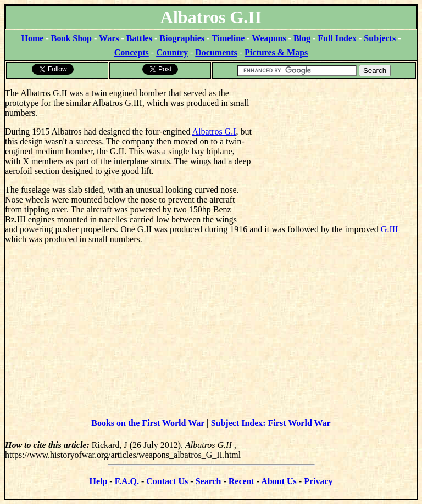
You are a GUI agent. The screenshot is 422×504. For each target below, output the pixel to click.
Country (172, 52)
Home (33, 38)
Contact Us (167, 481)
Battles (139, 38)
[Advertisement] (334, 148)
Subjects (380, 38)
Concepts (132, 52)
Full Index (338, 38)
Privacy (318, 481)
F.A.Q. (127, 481)
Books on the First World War (148, 423)
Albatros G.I (214, 131)
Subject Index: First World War (271, 423)
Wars (109, 38)
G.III (390, 229)
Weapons (269, 38)
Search (209, 481)
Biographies (182, 38)
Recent (241, 481)
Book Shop (71, 38)
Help (98, 481)
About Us (279, 481)
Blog (302, 38)
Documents (216, 52)
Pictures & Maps (276, 52)
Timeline (228, 38)
